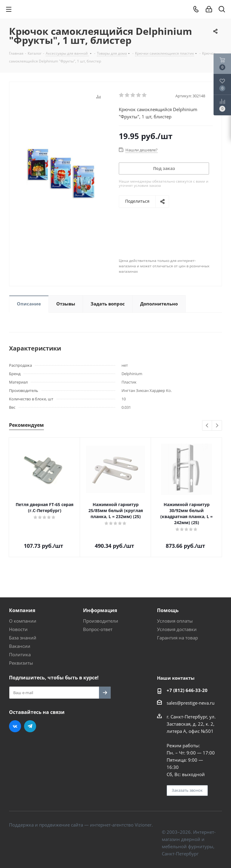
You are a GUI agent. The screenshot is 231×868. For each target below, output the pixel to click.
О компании (23, 621)
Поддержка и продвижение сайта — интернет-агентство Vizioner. (81, 825)
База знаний (23, 638)
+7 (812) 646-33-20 (187, 690)
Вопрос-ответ (98, 629)
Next (217, 426)
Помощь (168, 610)
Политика (20, 654)
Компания (22, 610)
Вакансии (20, 646)
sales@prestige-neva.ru (191, 703)
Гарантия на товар (177, 638)
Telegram (30, 726)
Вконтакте (15, 726)
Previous (207, 426)
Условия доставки (177, 629)
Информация (100, 610)
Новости (18, 629)
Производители (101, 621)
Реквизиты (21, 663)
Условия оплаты (175, 621)
